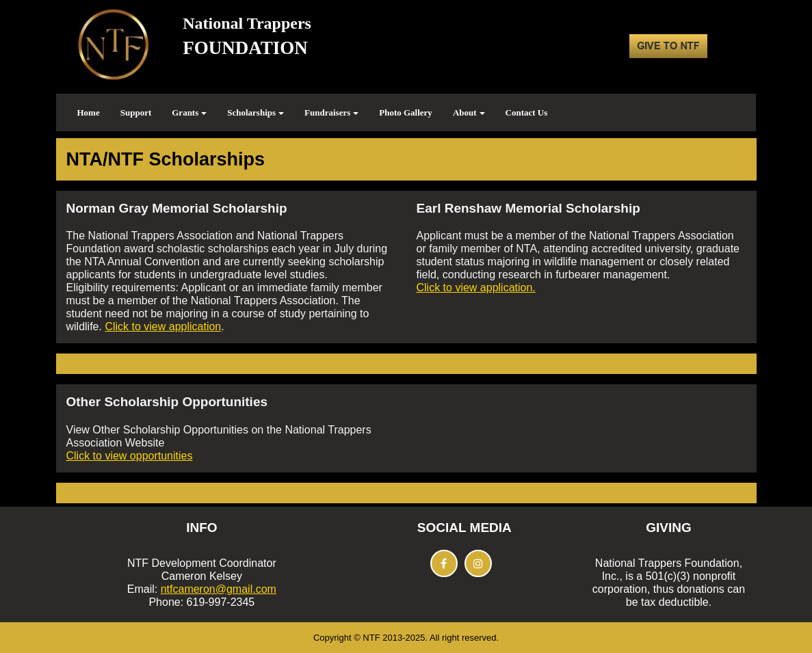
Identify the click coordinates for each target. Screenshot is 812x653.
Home (89, 112)
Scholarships (256, 112)
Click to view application (163, 326)
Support (136, 112)
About (469, 112)
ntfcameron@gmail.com (219, 589)
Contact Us (527, 112)
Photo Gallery (406, 112)
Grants (189, 112)
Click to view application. (476, 288)
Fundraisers (331, 112)
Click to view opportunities (130, 456)
